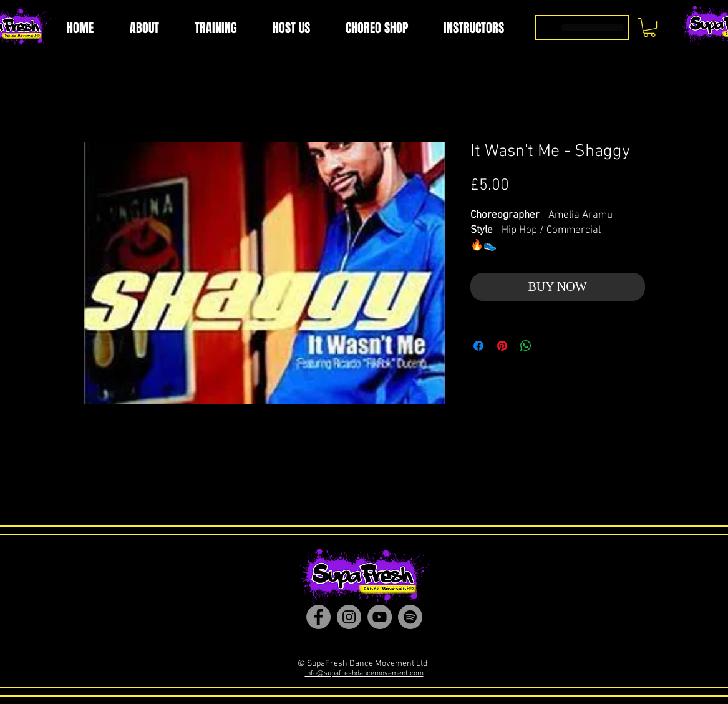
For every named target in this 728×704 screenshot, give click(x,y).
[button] (649, 27)
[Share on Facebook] (478, 346)
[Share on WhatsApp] (526, 346)
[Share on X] (550, 346)
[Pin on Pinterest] (502, 346)
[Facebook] (318, 617)
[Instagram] (349, 617)
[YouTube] (380, 617)
